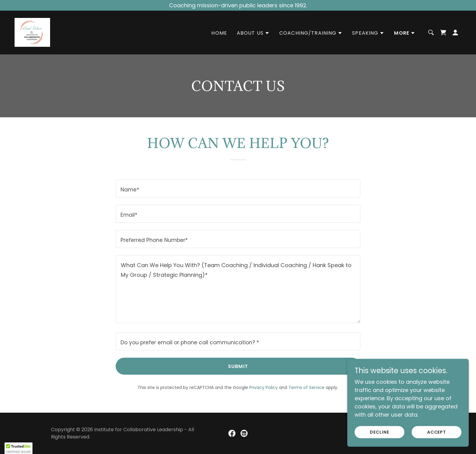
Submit (238, 366)
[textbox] (238, 189)
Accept (437, 432)
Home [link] (219, 33)
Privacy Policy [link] (263, 387)
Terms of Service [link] (306, 387)
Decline (379, 432)
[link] (32, 32)
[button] (253, 33)
